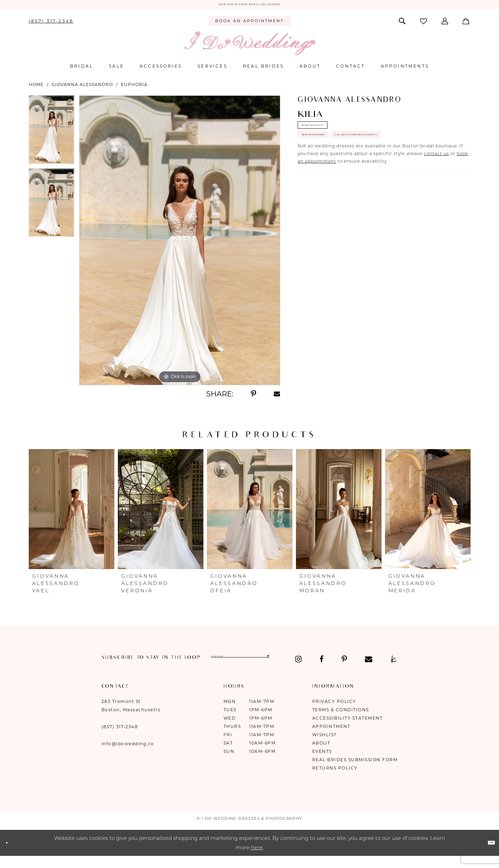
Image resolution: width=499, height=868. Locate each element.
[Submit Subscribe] (338, 662)
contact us (436, 201)
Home (36, 88)
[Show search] (402, 24)
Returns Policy (335, 778)
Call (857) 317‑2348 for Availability (357, 178)
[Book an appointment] (249, 25)
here (257, 858)
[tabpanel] (51, 135)
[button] (445, 24)
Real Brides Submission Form (355, 770)
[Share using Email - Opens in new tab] (277, 397)
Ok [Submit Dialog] (487, 853)
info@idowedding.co (128, 754)
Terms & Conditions (341, 720)
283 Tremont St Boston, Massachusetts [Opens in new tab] (131, 716)
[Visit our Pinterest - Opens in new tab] (151, 670)
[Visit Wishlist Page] (424, 24)
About (321, 753)
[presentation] (72, 513)
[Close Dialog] (10, 853)
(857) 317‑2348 (120, 737)
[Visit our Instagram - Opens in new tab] (105, 670)
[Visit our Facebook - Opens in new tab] (128, 670)
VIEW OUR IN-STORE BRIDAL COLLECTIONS (249, 7)
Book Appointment (334, 157)
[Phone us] (51, 24)
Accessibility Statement (348, 728)
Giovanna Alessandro (82, 88)
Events (322, 762)
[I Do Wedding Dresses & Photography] (249, 47)
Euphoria (134, 88)
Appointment (331, 737)
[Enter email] (279, 662)
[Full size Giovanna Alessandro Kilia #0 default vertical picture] (180, 244)
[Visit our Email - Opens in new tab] (175, 670)
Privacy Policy (334, 712)
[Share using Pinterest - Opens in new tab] (253, 397)
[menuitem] (51, 24)
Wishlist (325, 745)
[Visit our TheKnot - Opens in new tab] (200, 670)
